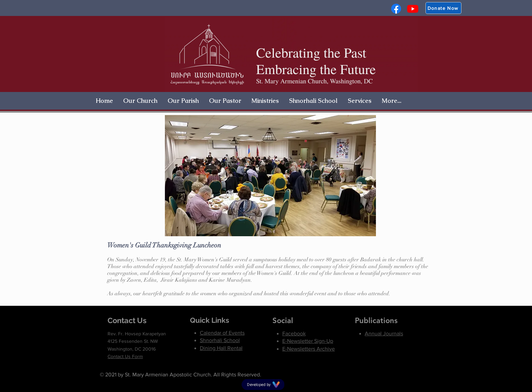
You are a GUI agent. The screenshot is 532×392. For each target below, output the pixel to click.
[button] (140, 101)
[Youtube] (413, 9)
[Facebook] (396, 9)
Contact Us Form (125, 356)
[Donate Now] (443, 8)
